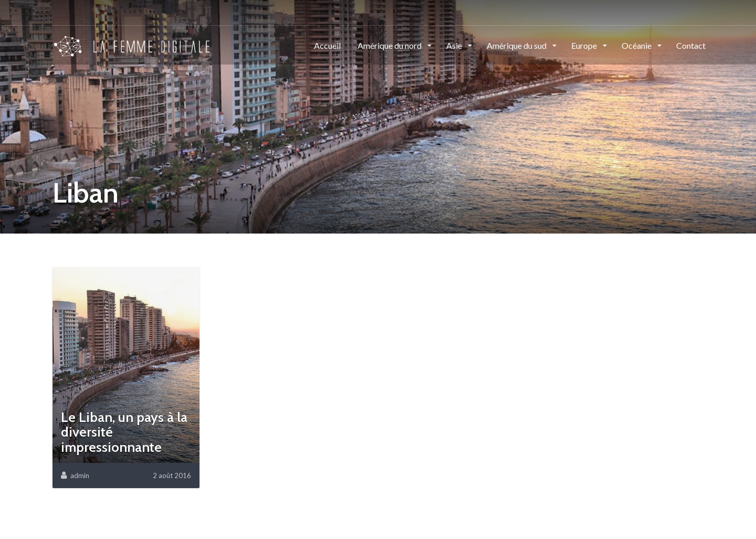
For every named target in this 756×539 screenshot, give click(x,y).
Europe (585, 45)
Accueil (327, 45)
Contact (691, 45)
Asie (455, 45)
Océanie (637, 45)
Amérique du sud (517, 45)
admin (80, 475)
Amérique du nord (390, 45)
